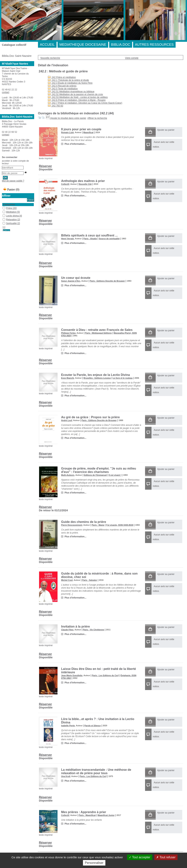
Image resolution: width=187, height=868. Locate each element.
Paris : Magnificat (87, 815)
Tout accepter (140, 857)
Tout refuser (166, 857)
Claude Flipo (67, 630)
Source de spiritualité (109, 239)
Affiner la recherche (97, 118)
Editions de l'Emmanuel (95, 475)
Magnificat (88, 132)
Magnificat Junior (106, 815)
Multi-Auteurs (68, 475)
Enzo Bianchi (68, 378)
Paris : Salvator (90, 580)
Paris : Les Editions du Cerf (105, 675)
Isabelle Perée (68, 726)
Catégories (9, 205)
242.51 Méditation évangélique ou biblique (71, 92)
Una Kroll (66, 776)
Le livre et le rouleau (123, 378)
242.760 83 (55, 106)
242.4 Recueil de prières (62, 86)
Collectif (65, 184)
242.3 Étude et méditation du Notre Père (70, 83)
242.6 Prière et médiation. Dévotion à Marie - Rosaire (77, 100)
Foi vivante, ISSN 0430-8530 (120, 525)
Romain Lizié (67, 132)
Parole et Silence (92, 726)
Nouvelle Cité (85, 184)
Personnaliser (94, 863)
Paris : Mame (98, 525)
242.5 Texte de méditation (63, 89)
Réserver (45, 166)
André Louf (67, 420)
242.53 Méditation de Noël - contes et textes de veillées (78, 97)
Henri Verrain (67, 239)
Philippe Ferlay (68, 333)
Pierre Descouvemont (72, 525)
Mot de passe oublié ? (13, 181)
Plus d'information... (75, 144)
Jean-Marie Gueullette (72, 675)
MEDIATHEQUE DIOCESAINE (83, 45)
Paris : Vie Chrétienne (93, 630)
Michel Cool (67, 580)
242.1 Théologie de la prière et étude (68, 80)
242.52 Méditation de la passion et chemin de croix (75, 94)
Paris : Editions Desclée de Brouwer (107, 281)
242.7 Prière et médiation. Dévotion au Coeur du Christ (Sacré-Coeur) (85, 103)
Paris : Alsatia (90, 239)
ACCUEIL (47, 45)
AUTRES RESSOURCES (154, 45)
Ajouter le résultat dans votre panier (68, 118)
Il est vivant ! (115, 475)
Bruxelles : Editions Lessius (97, 378)
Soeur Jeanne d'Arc (71, 281)
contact (6, 92)
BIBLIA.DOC (121, 45)
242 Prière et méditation (62, 77)
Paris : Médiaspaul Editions (98, 333)
